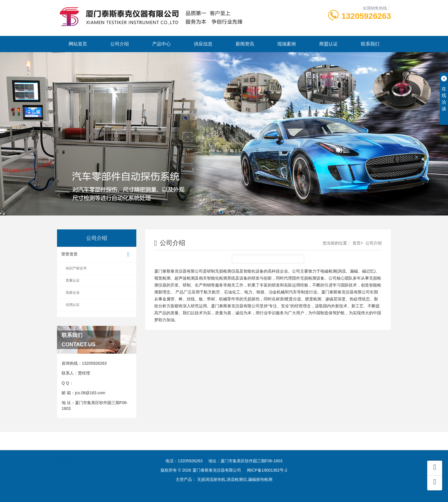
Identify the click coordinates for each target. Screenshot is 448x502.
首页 (357, 243)
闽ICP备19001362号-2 (267, 470)
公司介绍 (120, 44)
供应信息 (203, 44)
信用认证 (73, 305)
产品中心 (161, 44)
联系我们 (370, 44)
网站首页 (78, 44)
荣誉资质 (97, 254)
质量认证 (73, 280)
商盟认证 (328, 44)
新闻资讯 (245, 44)
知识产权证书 (76, 268)
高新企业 (73, 293)
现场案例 (287, 44)
